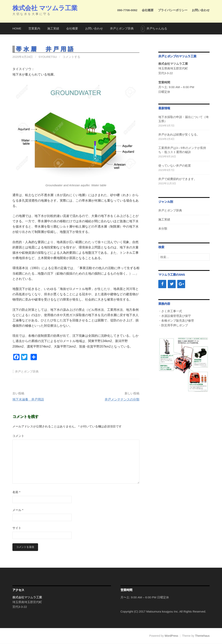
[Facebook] (162, 284)
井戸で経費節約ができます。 (178, 179)
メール (18, 510)
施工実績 (53, 28)
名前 (16, 492)
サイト (17, 528)
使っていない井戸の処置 (175, 166)
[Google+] (181, 284)
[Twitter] (172, 284)
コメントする (71, 57)
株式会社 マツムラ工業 (45, 8)
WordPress (171, 636)
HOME (17, 28)
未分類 (163, 228)
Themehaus (202, 636)
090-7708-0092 (127, 10)
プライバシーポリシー (173, 10)
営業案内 (34, 28)
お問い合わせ (201, 10)
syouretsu (48, 57)
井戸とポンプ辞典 (122, 28)
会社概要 (148, 10)
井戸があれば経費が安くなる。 (179, 134)
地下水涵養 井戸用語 (28, 399)
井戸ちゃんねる (157, 28)
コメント (18, 436)
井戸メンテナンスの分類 (122, 399)
